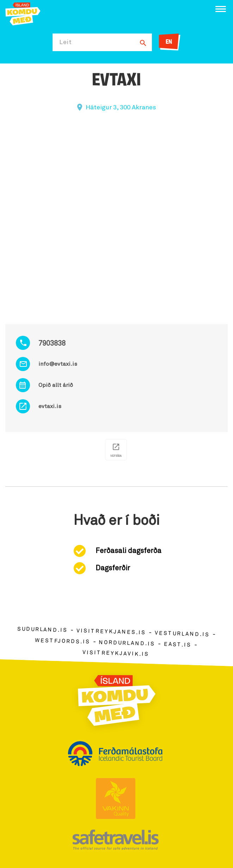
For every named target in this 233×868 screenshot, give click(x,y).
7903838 (52, 344)
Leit (66, 42)
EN (169, 42)
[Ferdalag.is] (23, 13)
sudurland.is (42, 630)
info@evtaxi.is (58, 364)
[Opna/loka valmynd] (221, 9)
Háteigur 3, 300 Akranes (121, 108)
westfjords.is (63, 641)
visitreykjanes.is (111, 632)
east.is (178, 645)
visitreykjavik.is (116, 654)
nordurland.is (127, 643)
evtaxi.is (50, 406)
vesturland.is (182, 634)
